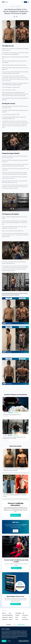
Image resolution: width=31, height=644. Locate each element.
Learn (10, 613)
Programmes (5, 617)
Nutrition (11, 617)
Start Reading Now (16, 604)
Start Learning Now (15, 515)
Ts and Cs (24, 617)
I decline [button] (9, 641)
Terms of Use (25, 615)
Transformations (6, 615)
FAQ (23, 613)
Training (11, 615)
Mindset (11, 619)
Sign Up (15, 531)
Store (17, 619)
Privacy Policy (25, 619)
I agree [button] (4, 641)
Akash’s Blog (18, 613)
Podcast (17, 615)
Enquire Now (5, 619)
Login (26, 2)
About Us (4, 613)
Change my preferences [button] (24, 641)
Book (17, 617)
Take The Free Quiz (16, 568)
